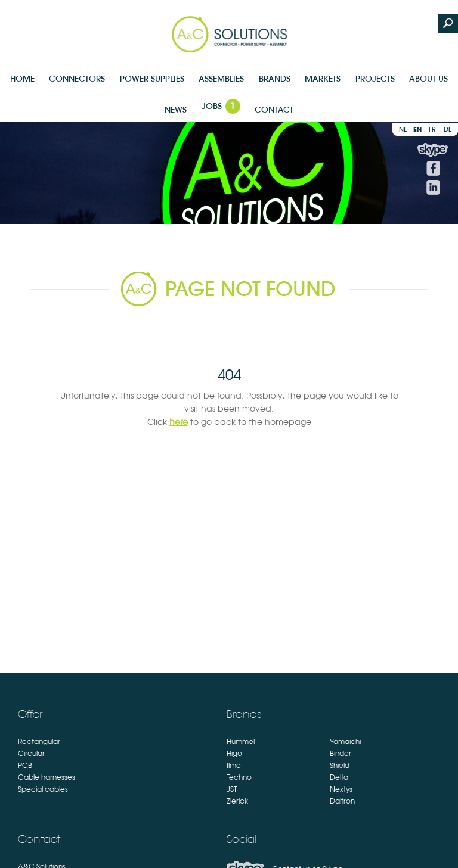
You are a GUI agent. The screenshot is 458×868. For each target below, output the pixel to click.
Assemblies (221, 79)
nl (403, 130)
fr (432, 130)
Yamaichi (345, 742)
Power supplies (152, 79)
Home (22, 79)
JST (232, 789)
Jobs (221, 106)
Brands (275, 79)
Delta (339, 777)
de (448, 130)
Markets (323, 79)
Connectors (77, 79)
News (176, 110)
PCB (25, 766)
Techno (239, 777)
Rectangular (39, 742)
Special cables (43, 789)
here (179, 422)
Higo (234, 754)
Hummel (241, 742)
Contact (274, 110)
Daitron (342, 801)
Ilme (234, 766)
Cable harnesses (47, 777)
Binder (341, 754)
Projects (375, 79)
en (417, 130)
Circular (31, 754)
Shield (340, 766)
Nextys (341, 789)
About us (428, 79)
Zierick (237, 801)
